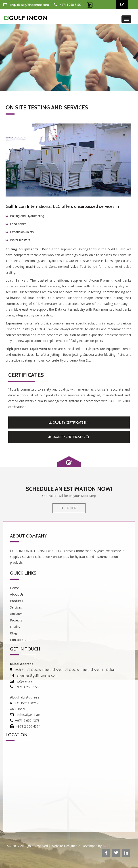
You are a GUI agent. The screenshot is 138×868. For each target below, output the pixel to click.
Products (17, 601)
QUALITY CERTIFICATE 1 (68, 422)
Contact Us (18, 640)
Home (15, 588)
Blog (13, 633)
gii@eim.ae (24, 681)
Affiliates (16, 614)
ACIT (106, 846)
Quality (15, 627)
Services (16, 607)
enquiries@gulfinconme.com (29, 5)
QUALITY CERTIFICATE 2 (69, 437)
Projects (16, 620)
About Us (17, 594)
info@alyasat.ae (28, 715)
